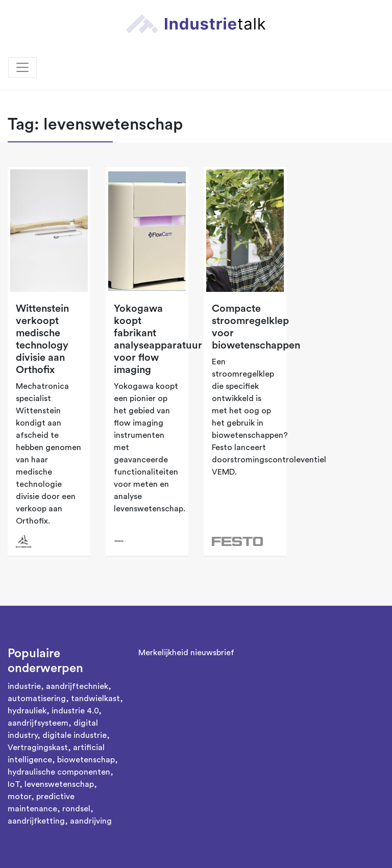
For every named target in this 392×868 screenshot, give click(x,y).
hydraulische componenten (59, 772)
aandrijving (91, 821)
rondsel (76, 809)
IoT (14, 784)
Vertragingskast (38, 748)
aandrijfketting (36, 821)
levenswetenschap (59, 784)
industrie (24, 686)
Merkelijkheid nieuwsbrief (186, 653)
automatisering (37, 699)
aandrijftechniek (77, 686)
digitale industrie (75, 735)
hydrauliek (27, 711)
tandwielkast (95, 699)
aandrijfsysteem (38, 723)
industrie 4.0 (75, 711)
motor (19, 797)
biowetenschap (86, 760)
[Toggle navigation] (22, 67)
